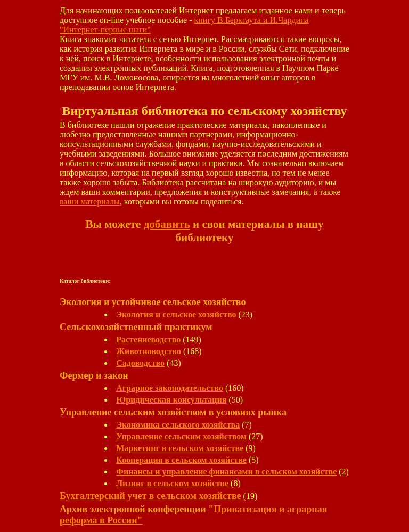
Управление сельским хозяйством (181, 436)
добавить (167, 224)
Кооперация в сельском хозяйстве (181, 460)
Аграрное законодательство (170, 388)
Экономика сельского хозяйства (178, 425)
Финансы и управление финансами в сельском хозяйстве (226, 472)
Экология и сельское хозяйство (176, 314)
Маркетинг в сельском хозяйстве (180, 448)
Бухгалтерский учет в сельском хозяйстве (150, 496)
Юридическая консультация (171, 400)
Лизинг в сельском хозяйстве (172, 483)
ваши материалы (90, 202)
